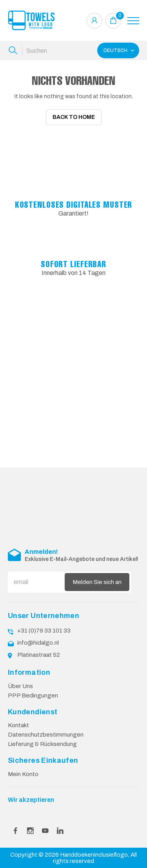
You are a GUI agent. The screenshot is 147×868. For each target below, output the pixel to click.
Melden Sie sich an (97, 580)
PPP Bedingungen (33, 693)
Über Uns (20, 684)
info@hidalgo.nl (38, 640)
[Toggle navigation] (133, 21)
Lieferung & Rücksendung (42, 742)
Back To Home (74, 117)
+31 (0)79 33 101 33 (44, 628)
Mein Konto (23, 772)
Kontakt (18, 723)
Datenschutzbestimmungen (46, 733)
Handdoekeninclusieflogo (94, 852)
